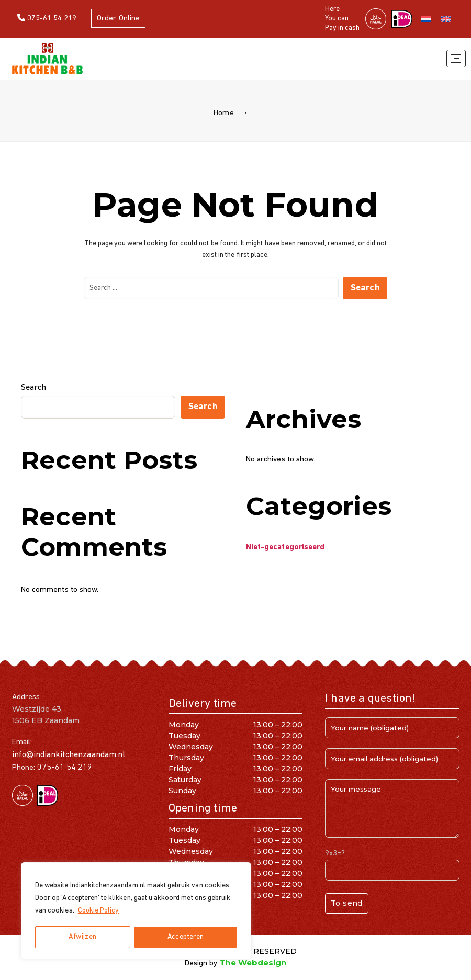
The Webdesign (253, 962)
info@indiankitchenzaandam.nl (69, 755)
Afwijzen (83, 937)
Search (33, 388)
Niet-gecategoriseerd (285, 548)
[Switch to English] (446, 19)
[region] (136, 911)
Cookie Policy (99, 911)
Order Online (119, 19)
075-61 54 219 (47, 18)
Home (223, 113)
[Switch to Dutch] (426, 19)
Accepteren (186, 937)
